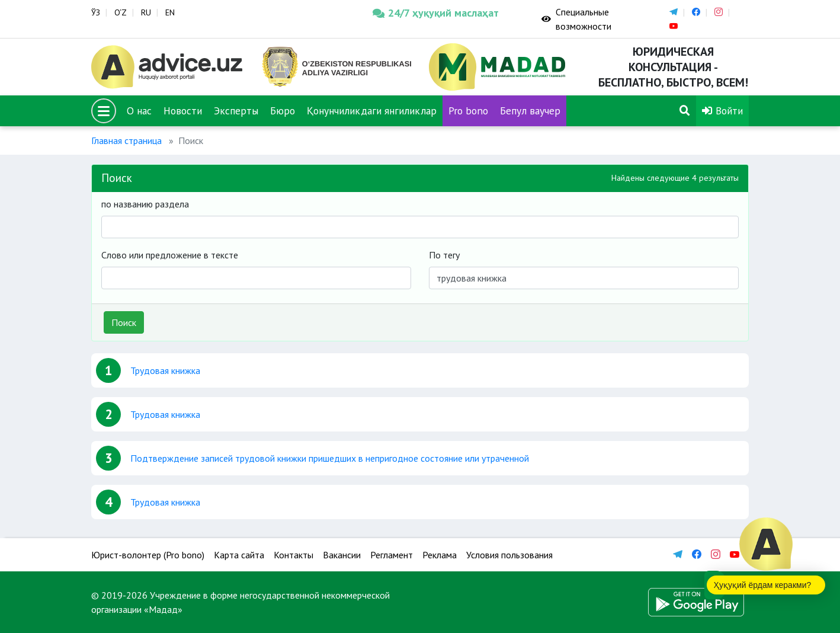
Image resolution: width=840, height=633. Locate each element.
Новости (183, 111)
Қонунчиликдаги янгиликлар (372, 111)
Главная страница (126, 140)
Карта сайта (239, 555)
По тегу (444, 255)
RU (146, 12)
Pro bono (468, 111)
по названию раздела (145, 204)
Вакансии (342, 555)
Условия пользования (509, 555)
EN (170, 12)
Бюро (283, 111)
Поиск (124, 322)
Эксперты (236, 111)
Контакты (294, 555)
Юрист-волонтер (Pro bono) (148, 555)
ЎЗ (96, 12)
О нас (139, 111)
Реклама (440, 555)
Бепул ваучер (530, 111)
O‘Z (121, 12)
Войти (722, 111)
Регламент (392, 555)
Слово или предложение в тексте (170, 255)
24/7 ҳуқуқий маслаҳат (436, 13)
